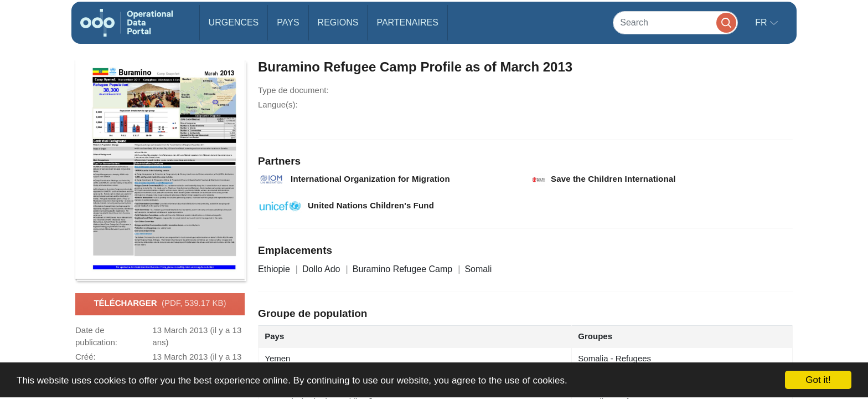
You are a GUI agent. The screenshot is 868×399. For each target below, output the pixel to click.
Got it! (818, 380)
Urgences (234, 22)
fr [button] (762, 22)
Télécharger (160, 304)
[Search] (675, 22)
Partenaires (407, 22)
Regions (338, 22)
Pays (288, 22)
